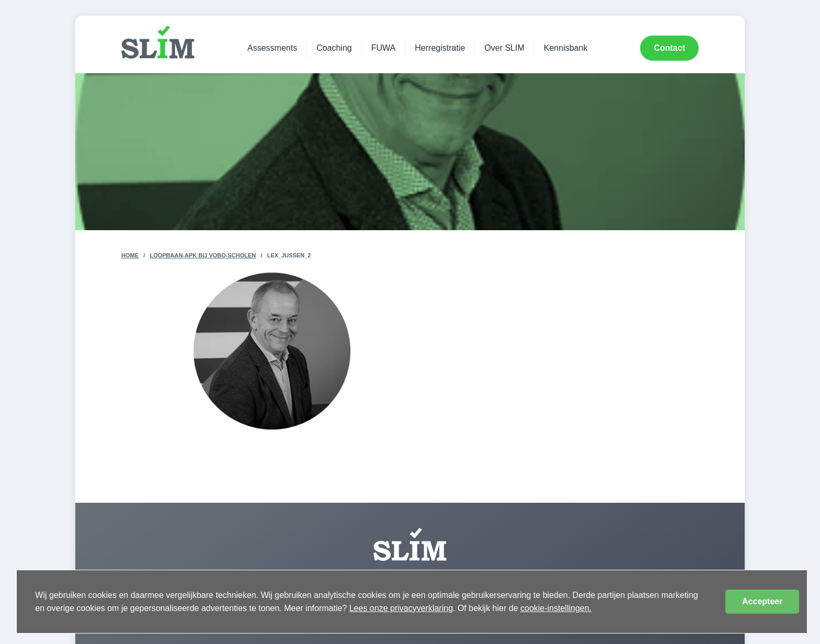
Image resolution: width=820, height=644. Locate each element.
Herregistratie (440, 48)
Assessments (272, 48)
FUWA (384, 48)
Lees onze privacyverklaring (401, 608)
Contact (669, 48)
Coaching (334, 48)
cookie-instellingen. (556, 608)
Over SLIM (504, 48)
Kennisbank (566, 48)
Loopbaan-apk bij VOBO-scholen (203, 255)
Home (130, 255)
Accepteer (762, 601)
